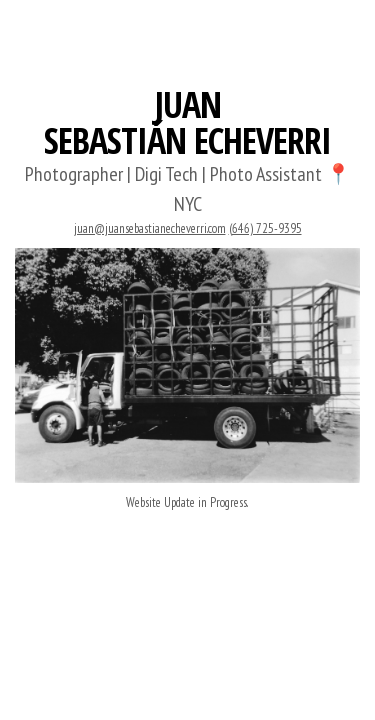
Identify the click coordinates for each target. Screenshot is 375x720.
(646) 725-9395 (265, 228)
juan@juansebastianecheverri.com (150, 228)
